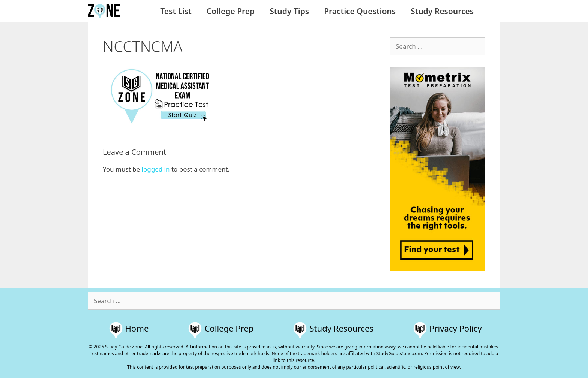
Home (137, 328)
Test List (176, 11)
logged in (156, 169)
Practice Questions (360, 11)
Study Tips (289, 11)
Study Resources (442, 11)
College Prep (231, 11)
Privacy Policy (455, 328)
